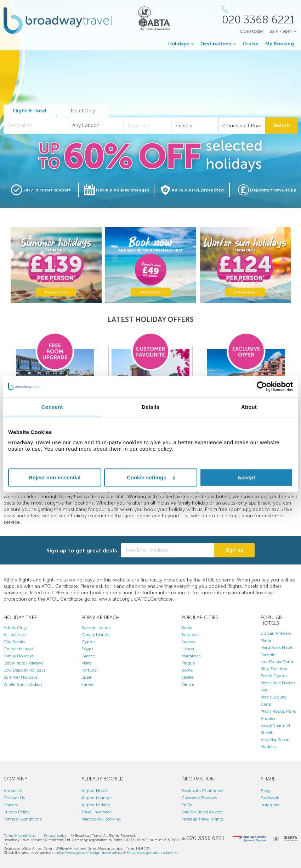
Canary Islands (95, 635)
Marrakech (191, 656)
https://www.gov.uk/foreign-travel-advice (89, 853)
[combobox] (36, 126)
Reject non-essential (55, 477)
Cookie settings (151, 477)
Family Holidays (19, 656)
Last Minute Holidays (23, 663)
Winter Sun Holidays (23, 684)
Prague (188, 663)
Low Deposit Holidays (24, 670)
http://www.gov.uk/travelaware (152, 853)
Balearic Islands (96, 628)
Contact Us (14, 798)
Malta (87, 663)
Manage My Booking (101, 819)
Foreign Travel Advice (202, 812)
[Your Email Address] (167, 550)
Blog (265, 791)
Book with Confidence (203, 791)
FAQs (187, 805)
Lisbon (188, 649)
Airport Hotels (95, 791)
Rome (187, 670)
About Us (13, 791)
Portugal (90, 670)
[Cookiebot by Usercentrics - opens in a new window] (262, 386)
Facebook (270, 798)
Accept (246, 477)
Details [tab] (150, 407)
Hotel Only (83, 111)
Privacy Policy (16, 812)
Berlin (187, 628)
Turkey (88, 684)
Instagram (270, 805)
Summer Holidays (21, 677)
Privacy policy (55, 836)
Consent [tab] (52, 407)
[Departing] (147, 126)
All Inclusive (15, 635)
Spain (87, 677)
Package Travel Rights (202, 819)
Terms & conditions (19, 836)
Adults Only (15, 628)
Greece (88, 656)
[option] (56, 265)
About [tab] (249, 407)
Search (281, 125)
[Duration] (195, 126)
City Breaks (14, 642)
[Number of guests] (242, 126)
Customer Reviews (199, 798)
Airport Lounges (97, 798)
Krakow (188, 642)
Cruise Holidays (18, 649)
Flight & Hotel (30, 111)
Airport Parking (96, 805)
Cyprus (88, 642)
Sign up (234, 550)
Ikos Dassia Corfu (277, 662)
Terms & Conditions (22, 819)
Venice (188, 684)
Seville (187, 677)
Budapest (191, 635)
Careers (11, 805)
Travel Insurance (96, 812)
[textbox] (39, 126)
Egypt (87, 649)
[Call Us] (260, 16)
